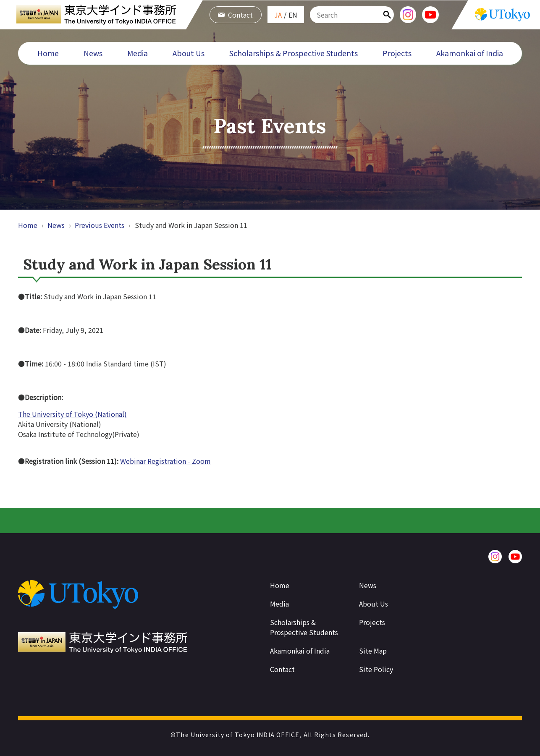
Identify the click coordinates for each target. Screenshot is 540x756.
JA (278, 15)
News (93, 53)
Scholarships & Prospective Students (294, 53)
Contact (235, 15)
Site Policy (376, 669)
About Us (189, 53)
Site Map (373, 651)
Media (138, 53)
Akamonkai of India (470, 53)
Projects (397, 53)
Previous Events (100, 225)
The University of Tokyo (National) (72, 414)
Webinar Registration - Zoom (165, 461)
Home (48, 53)
